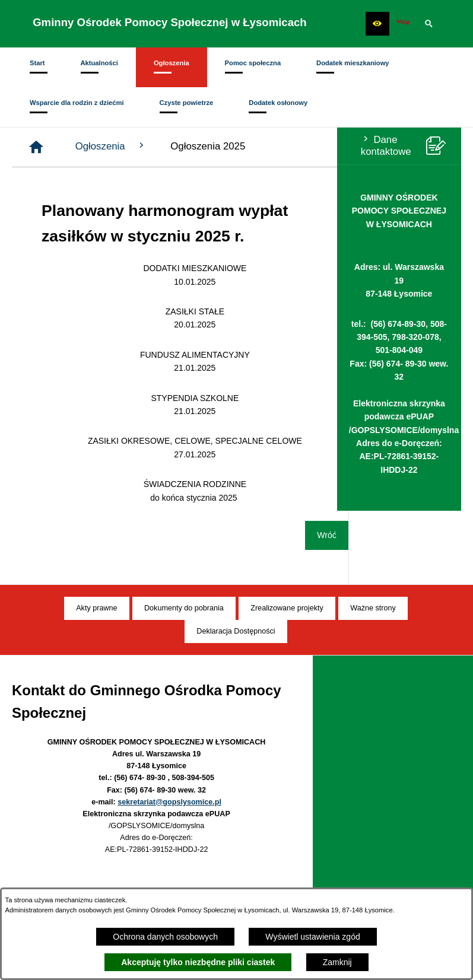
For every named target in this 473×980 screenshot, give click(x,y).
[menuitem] (37, 67)
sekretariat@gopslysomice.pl (169, 802)
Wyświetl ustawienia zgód (312, 937)
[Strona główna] (149, 147)
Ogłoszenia (224, 146)
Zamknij (337, 962)
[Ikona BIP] (403, 24)
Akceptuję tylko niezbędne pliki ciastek (198, 962)
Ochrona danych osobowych (165, 937)
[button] (377, 24)
